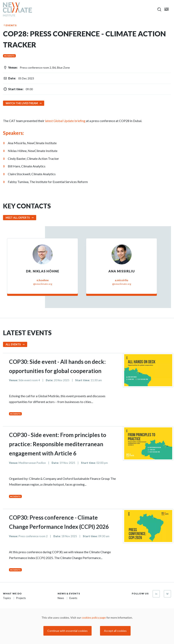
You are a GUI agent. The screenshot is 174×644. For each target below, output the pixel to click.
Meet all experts (18, 218)
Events (11, 25)
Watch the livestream (22, 103)
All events (13, 344)
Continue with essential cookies (67, 631)
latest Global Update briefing (65, 121)
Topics (7, 598)
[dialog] (87, 626)
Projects (21, 598)
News (61, 598)
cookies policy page (94, 617)
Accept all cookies (115, 631)
